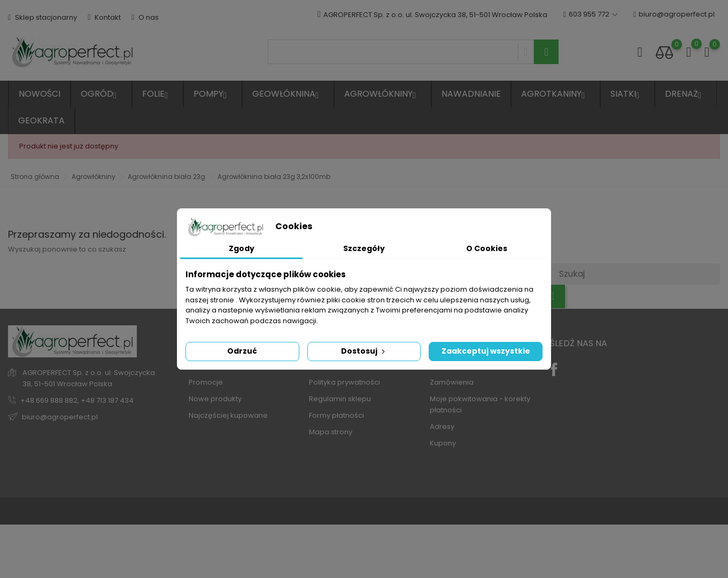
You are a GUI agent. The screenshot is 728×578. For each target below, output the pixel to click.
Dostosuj (364, 351)
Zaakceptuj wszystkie (486, 351)
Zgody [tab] (242, 248)
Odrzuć (242, 351)
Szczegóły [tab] (364, 248)
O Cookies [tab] (487, 248)
